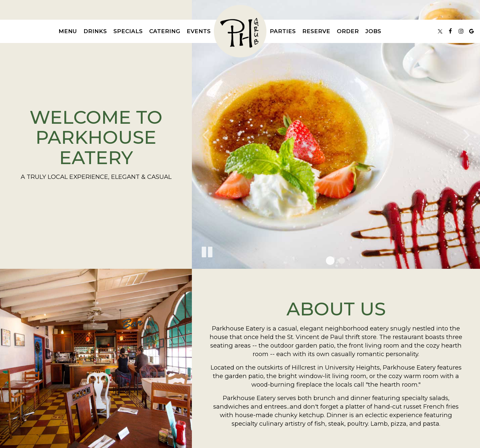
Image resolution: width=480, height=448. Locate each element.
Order (348, 31)
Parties (283, 31)
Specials (128, 31)
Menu (68, 31)
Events (199, 31)
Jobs (373, 31)
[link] (240, 31)
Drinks (95, 31)
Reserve (316, 31)
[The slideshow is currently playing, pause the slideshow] (207, 251)
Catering (165, 31)
